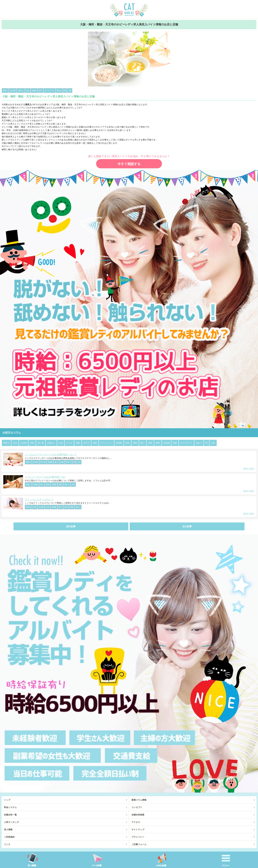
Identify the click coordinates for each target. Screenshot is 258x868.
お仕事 (24, 443)
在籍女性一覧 (10, 815)
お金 (61, 443)
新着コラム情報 (139, 800)
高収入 (6, 443)
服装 (95, 443)
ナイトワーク (186, 443)
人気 (213, 443)
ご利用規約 (9, 837)
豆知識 (166, 443)
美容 (150, 443)
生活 (15, 443)
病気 (128, 443)
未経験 (119, 443)
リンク (7, 844)
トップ (7, 800)
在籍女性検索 (138, 815)
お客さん (51, 443)
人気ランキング (11, 822)
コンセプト (137, 807)
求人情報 (8, 830)
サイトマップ (138, 830)
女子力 (86, 443)
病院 (135, 443)
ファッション (106, 443)
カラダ (69, 443)
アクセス (136, 822)
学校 (32, 443)
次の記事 (187, 526)
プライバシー (138, 837)
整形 (158, 443)
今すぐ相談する (129, 164)
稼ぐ (143, 443)
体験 (78, 443)
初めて (199, 443)
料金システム (10, 807)
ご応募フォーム (139, 844)
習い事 (41, 443)
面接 (175, 443)
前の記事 (71, 526)
